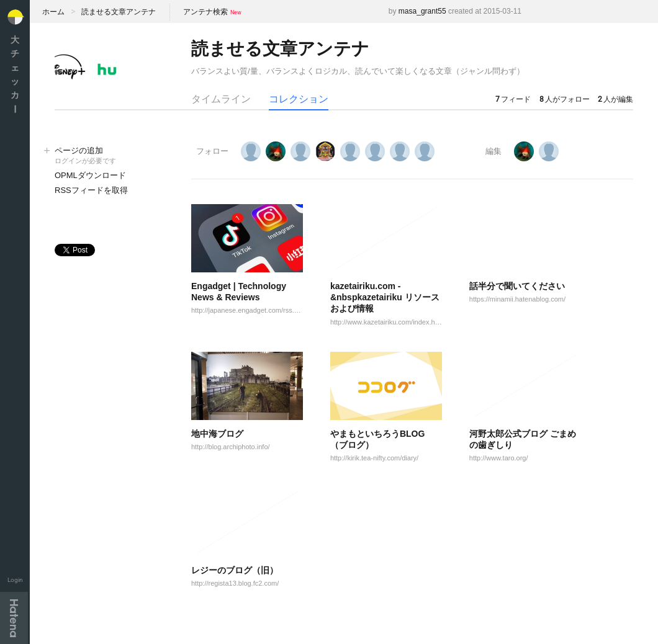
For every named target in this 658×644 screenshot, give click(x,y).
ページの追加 (110, 156)
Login (15, 580)
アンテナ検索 (205, 12)
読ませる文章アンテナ (119, 12)
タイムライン (221, 99)
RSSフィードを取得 (91, 190)
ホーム (53, 12)
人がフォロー (565, 99)
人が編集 (615, 99)
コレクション (299, 99)
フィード (513, 99)
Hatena (14, 618)
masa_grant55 (422, 11)
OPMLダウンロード (90, 175)
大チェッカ (15, 74)
